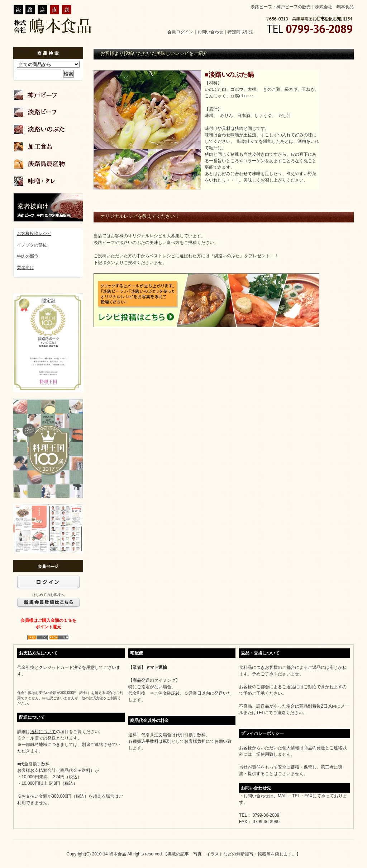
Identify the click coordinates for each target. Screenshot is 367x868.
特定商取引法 (240, 32)
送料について (43, 732)
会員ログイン (180, 32)
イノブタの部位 (32, 245)
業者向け (25, 268)
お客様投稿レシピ (34, 234)
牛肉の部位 (28, 256)
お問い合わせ (210, 32)
